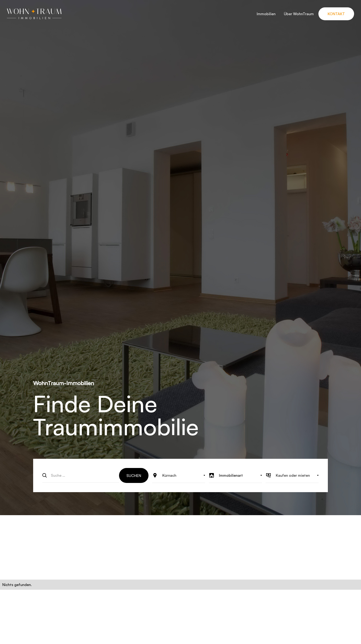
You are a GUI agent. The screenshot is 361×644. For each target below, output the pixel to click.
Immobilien (266, 14)
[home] (34, 14)
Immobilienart (231, 475)
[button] (179, 475)
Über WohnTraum (299, 14)
